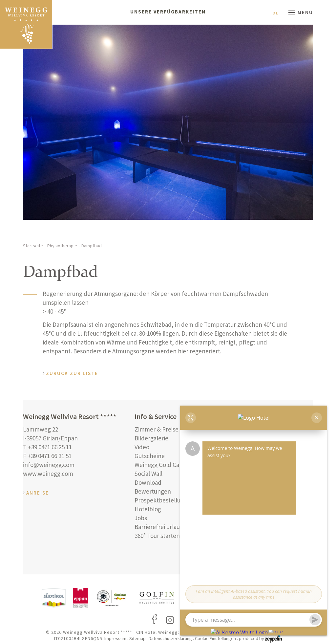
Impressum (115, 638)
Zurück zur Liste (72, 373)
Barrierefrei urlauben (162, 527)
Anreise (38, 493)
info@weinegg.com (49, 465)
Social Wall (148, 474)
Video (142, 447)
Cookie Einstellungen (215, 638)
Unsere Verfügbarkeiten (168, 12)
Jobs (141, 518)
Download (148, 482)
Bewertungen (153, 491)
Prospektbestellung (161, 500)
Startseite (33, 246)
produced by (260, 638)
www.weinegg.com (48, 474)
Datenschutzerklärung (170, 638)
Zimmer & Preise (157, 429)
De (278, 13)
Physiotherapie (62, 246)
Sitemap (137, 638)
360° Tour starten (157, 536)
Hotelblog (148, 509)
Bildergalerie (151, 438)
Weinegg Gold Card (160, 465)
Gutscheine (150, 456)
